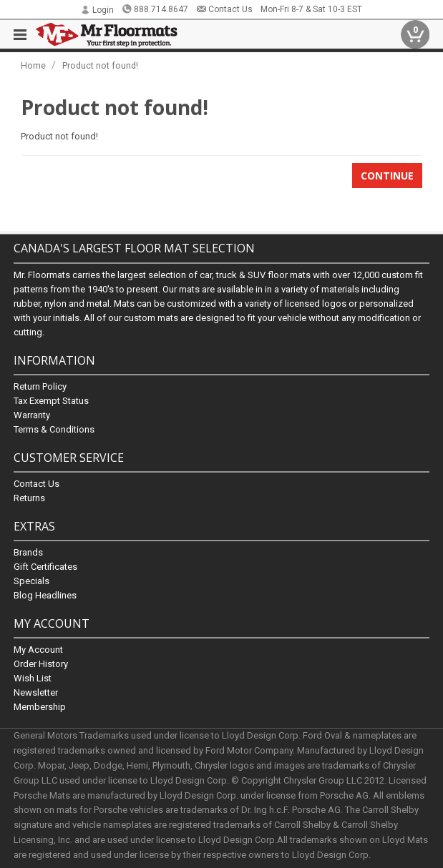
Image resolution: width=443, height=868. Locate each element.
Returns (29, 497)
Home (33, 65)
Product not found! (100, 65)
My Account (38, 650)
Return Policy (40, 386)
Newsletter (36, 692)
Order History (41, 664)
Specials (31, 581)
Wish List (33, 678)
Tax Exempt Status (51, 400)
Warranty (32, 414)
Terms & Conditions (54, 429)
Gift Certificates (45, 567)
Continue (387, 176)
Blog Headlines (45, 595)
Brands (28, 552)
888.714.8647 (155, 9)
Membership (40, 707)
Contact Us (224, 9)
